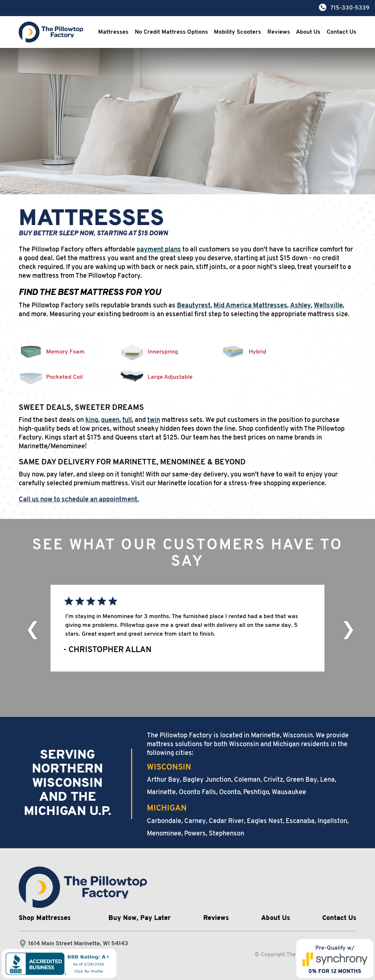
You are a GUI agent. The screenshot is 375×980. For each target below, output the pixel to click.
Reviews (279, 32)
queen (110, 420)
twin (154, 420)
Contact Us (341, 32)
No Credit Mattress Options (171, 32)
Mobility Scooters (237, 32)
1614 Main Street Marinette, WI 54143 (78, 944)
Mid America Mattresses (250, 306)
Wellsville (328, 306)
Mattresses (113, 32)
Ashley (300, 306)
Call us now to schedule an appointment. (79, 500)
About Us (308, 32)
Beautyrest (194, 306)
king (92, 420)
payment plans (159, 250)
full (127, 420)
